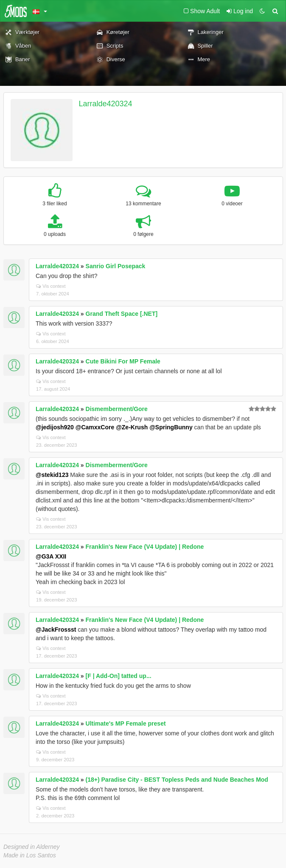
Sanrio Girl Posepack (116, 266)
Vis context (51, 286)
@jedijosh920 (55, 427)
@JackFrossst (56, 630)
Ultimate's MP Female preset (126, 723)
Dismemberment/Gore (117, 409)
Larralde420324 (106, 104)
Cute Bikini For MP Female (123, 361)
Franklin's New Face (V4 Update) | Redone (145, 547)
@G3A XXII (51, 556)
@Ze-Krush (132, 427)
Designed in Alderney (32, 847)
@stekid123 (52, 475)
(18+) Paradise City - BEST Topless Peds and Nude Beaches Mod (177, 780)
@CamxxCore (95, 427)
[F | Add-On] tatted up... (119, 676)
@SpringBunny (171, 427)
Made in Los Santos (30, 855)
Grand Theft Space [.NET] (122, 314)
